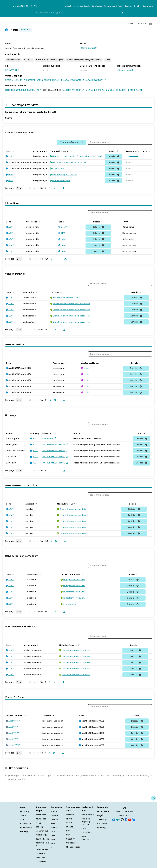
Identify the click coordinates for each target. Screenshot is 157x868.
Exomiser (70, 815)
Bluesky (101, 828)
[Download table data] (63, 188)
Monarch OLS (88, 815)
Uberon (54, 816)
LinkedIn (102, 819)
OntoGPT (70, 839)
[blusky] (134, 819)
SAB (22, 819)
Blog (100, 816)
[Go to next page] (49, 188)
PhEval (69, 819)
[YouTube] (130, 819)
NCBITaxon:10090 (88, 48)
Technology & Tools (114, 6)
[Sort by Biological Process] (78, 645)
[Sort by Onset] (149, 151)
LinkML (69, 823)
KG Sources (41, 862)
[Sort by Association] (46, 151)
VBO (53, 836)
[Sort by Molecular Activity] (76, 504)
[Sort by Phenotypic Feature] (71, 151)
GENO (54, 840)
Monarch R (42, 831)
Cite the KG (41, 854)
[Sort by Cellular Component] (82, 574)
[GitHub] (122, 819)
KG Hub (85, 828)
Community (149, 6)
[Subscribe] (114, 819)
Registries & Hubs (133, 6)
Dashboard (41, 815)
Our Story (25, 811)
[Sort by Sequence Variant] (25, 716)
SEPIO (54, 844)
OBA (53, 832)
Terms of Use (42, 850)
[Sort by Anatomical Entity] (100, 363)
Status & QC (41, 835)
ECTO (53, 848)
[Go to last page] (54, 188)
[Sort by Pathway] (61, 292)
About (69, 6)
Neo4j (39, 827)
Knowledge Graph (82, 6)
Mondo (54, 811)
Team (23, 816)
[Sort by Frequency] (138, 151)
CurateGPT (71, 843)
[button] (133, 156)
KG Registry (87, 832)
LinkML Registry (85, 838)
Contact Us (26, 824)
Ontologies (97, 6)
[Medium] (118, 819)
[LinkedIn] (126, 819)
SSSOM (69, 827)
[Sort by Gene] (13, 151)
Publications (26, 828)
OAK (68, 831)
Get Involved (103, 811)
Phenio (54, 828)
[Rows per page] (19, 188)
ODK (68, 835)
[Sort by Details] (117, 151)
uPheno (54, 819)
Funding (24, 832)
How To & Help (42, 839)
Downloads (41, 819)
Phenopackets (73, 847)
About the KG (42, 858)
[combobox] (78, 13)
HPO (53, 824)
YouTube (102, 824)
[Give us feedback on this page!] (153, 798)
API (38, 823)
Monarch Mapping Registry (86, 822)
